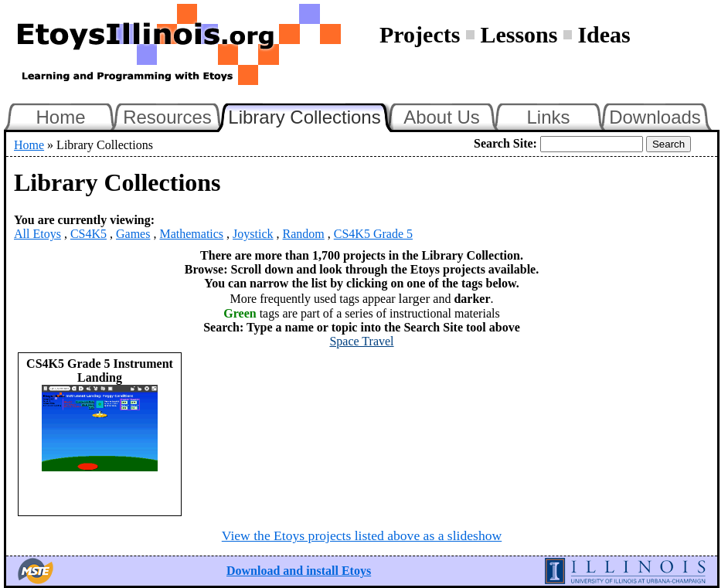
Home (60, 117)
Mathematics (191, 234)
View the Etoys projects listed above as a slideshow (362, 535)
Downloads (655, 117)
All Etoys (37, 234)
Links (548, 117)
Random (304, 234)
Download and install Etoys (299, 571)
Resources (167, 117)
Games (133, 234)
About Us (442, 117)
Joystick (253, 234)
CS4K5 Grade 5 (373, 234)
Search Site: (505, 143)
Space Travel (361, 341)
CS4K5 (88, 234)
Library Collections (311, 115)
